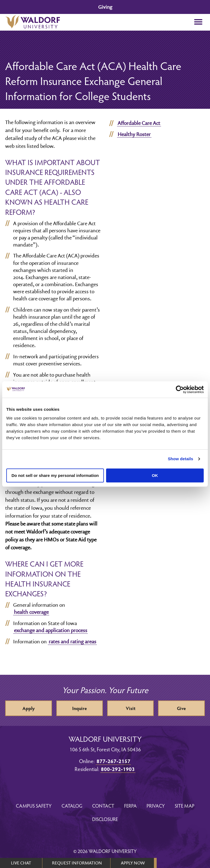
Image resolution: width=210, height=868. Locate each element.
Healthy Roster (134, 134)
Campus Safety (34, 806)
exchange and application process (51, 630)
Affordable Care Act (139, 123)
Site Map (185, 806)
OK (155, 475)
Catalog (72, 806)
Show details (181, 459)
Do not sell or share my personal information (55, 475)
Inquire (80, 708)
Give (181, 708)
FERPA (130, 806)
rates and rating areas (72, 641)
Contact (103, 806)
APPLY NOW (133, 863)
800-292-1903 (118, 769)
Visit (131, 708)
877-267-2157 (113, 761)
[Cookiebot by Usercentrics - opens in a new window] (180, 389)
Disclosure (105, 819)
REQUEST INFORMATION (77, 863)
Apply (29, 708)
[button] (198, 22)
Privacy (156, 806)
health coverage (31, 612)
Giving (105, 7)
